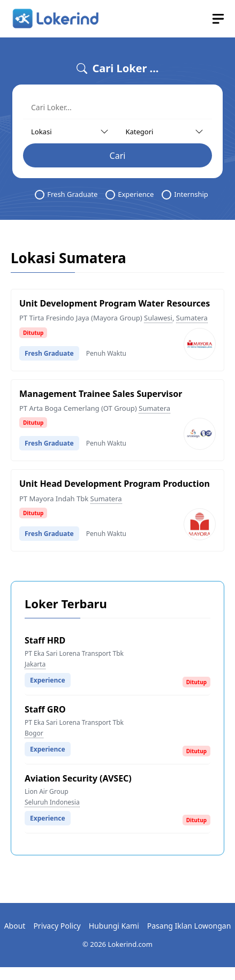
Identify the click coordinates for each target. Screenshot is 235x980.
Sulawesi (158, 318)
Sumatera (192, 318)
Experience (130, 194)
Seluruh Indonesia (52, 802)
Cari (118, 156)
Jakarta (35, 664)
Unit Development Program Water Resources (115, 303)
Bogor (34, 733)
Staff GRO (45, 709)
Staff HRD (45, 640)
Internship (185, 194)
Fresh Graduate (66, 194)
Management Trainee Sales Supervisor (101, 394)
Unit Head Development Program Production (115, 484)
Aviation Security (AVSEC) (78, 778)
